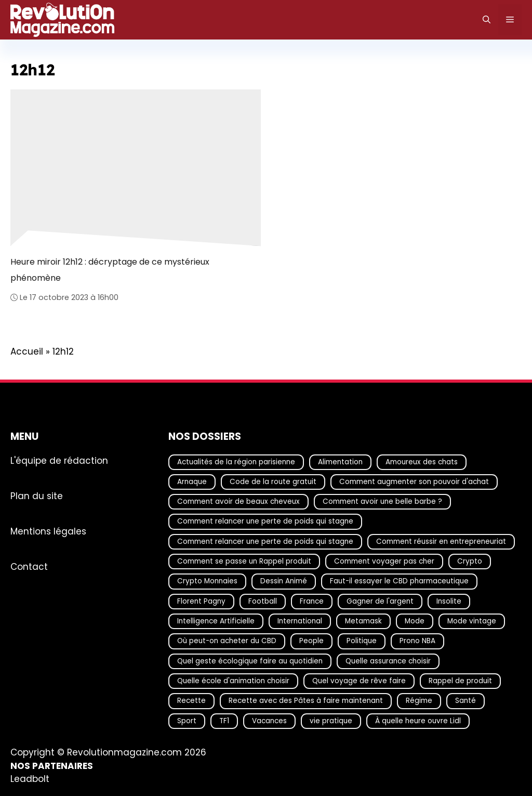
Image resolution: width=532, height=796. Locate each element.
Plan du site (37, 495)
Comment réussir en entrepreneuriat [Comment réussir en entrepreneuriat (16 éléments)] (441, 541)
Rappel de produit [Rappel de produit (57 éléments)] (460, 680)
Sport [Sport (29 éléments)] (187, 720)
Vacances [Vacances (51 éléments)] (269, 720)
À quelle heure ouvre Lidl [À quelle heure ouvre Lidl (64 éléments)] (418, 720)
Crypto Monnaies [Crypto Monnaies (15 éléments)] (207, 581)
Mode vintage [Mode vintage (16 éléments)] (472, 621)
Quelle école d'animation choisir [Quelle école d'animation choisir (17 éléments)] (233, 680)
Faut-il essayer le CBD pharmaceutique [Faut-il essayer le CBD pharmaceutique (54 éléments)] (399, 581)
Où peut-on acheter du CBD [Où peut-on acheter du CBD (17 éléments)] (227, 641)
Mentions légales (48, 531)
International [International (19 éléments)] (300, 621)
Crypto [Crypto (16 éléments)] (470, 561)
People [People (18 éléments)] (311, 641)
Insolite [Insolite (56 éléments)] (449, 601)
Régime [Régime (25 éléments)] (419, 701)
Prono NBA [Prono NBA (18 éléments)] (417, 641)
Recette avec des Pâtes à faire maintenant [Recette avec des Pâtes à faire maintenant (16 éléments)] (306, 701)
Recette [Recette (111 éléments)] (191, 701)
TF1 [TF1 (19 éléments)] (224, 720)
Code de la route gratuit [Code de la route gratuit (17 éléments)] (273, 481)
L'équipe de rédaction (59, 460)
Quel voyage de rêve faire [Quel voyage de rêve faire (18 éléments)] (359, 680)
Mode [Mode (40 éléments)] (415, 621)
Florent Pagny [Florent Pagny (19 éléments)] (201, 601)
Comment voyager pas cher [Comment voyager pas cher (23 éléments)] (384, 561)
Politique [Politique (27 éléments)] (362, 641)
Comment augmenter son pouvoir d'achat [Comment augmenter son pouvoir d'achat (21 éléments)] (414, 481)
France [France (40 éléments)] (312, 601)
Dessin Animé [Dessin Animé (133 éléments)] (284, 581)
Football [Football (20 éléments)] (263, 601)
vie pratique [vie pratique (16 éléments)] (331, 720)
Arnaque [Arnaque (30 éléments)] (192, 481)
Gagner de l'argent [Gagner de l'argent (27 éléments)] (380, 601)
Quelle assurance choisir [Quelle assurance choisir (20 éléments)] (388, 661)
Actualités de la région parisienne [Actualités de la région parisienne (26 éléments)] (236, 461)
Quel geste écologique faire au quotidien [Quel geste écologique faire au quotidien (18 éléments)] (250, 661)
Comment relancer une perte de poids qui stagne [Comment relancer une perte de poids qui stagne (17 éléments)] (265, 521)
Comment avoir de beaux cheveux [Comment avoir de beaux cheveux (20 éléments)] (238, 501)
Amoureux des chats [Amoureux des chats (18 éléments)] (422, 461)
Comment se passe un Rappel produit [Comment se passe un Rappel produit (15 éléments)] (244, 561)
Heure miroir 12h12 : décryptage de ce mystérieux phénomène (110, 270)
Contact (29, 566)
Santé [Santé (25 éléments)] (465, 701)
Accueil (27, 351)
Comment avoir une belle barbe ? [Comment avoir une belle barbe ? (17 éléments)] (382, 501)
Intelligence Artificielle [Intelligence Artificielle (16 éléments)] (216, 621)
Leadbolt (30, 779)
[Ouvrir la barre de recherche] (487, 20)
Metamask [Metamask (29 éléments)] (363, 621)
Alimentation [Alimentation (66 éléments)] (340, 461)
